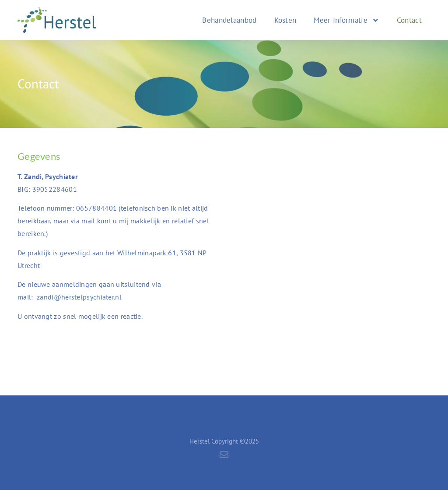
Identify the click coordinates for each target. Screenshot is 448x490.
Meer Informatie (346, 20)
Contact (409, 20)
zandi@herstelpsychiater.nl (79, 297)
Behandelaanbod (229, 20)
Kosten (285, 20)
